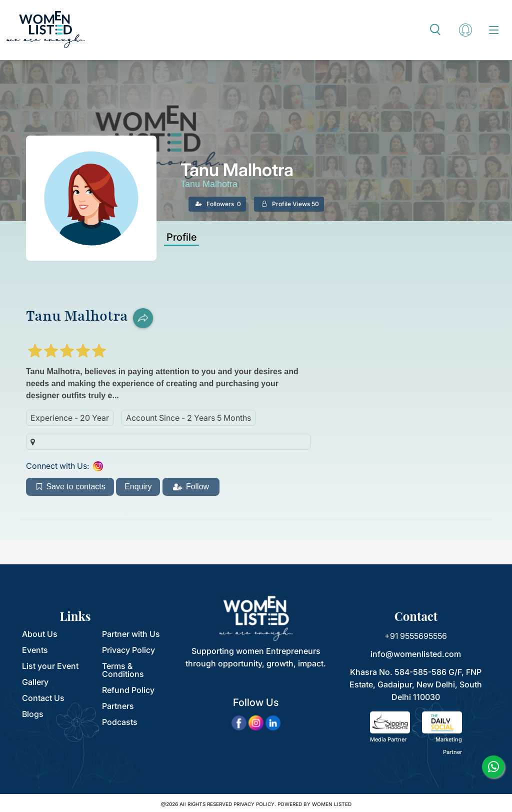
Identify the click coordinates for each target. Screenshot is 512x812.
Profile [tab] (181, 237)
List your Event (50, 666)
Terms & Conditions (123, 670)
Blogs (33, 714)
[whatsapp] (493, 767)
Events (35, 650)
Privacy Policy (128, 650)
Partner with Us (131, 634)
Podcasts (120, 722)
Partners (118, 706)
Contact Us (43, 698)
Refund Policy (128, 690)
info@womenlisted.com (416, 654)
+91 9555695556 (416, 636)
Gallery (35, 682)
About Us (40, 634)
